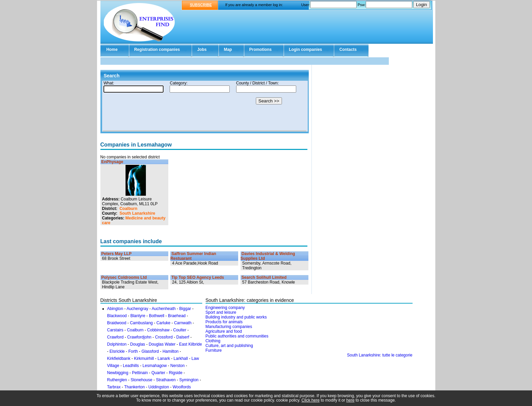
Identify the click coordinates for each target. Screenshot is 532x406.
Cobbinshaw (158, 330)
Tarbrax (114, 387)
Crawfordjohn (139, 337)
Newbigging (118, 373)
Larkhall (181, 359)
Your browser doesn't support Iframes (205, 106)
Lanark (164, 359)
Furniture (214, 350)
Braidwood (117, 323)
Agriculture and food (224, 331)
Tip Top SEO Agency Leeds (198, 277)
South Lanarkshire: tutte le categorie (380, 355)
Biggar (185, 309)
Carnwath (183, 323)
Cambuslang (141, 323)
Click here (311, 400)
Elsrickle (117, 351)
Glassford (150, 351)
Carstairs (115, 330)
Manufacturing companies (229, 327)
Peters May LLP (117, 254)
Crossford (164, 337)
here (350, 400)
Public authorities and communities (237, 336)
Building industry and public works (236, 317)
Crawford (116, 337)
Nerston (177, 366)
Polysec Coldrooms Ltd (124, 277)
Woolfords (182, 387)
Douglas (138, 344)
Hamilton (170, 351)
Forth (133, 351)
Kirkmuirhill (144, 359)
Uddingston (159, 387)
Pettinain (140, 373)
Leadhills (131, 366)
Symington (189, 380)
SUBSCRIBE (201, 5)
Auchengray (137, 309)
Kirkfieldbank (119, 359)
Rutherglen (117, 380)
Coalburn (128, 209)
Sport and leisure (221, 312)
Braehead (177, 316)
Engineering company (225, 308)
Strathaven (166, 380)
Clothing (213, 341)
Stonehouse (141, 380)
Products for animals (224, 322)
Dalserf (183, 337)
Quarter (158, 373)
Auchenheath (164, 309)
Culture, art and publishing (229, 346)
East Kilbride (191, 344)
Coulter (180, 330)
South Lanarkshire (137, 213)
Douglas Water (162, 344)
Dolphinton (117, 344)
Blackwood (117, 316)
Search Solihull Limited (264, 277)
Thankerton (135, 387)
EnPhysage (112, 162)
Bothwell (157, 316)
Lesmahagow (155, 366)
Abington (115, 309)
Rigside (176, 373)
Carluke (163, 323)
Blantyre (138, 316)
